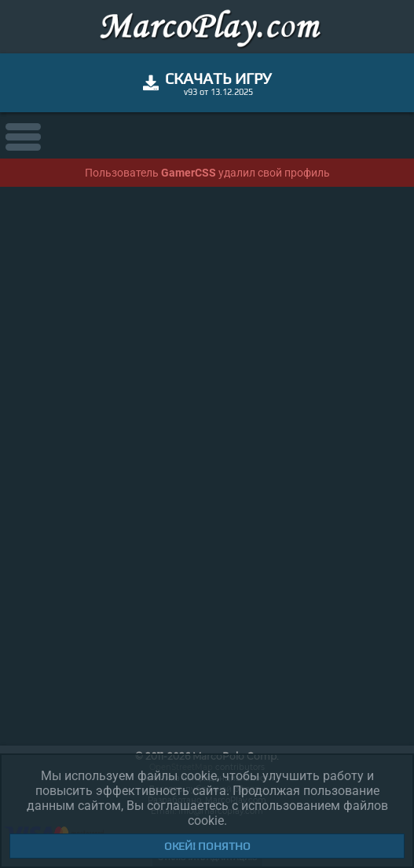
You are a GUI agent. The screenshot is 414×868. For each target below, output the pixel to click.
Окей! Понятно (207, 846)
